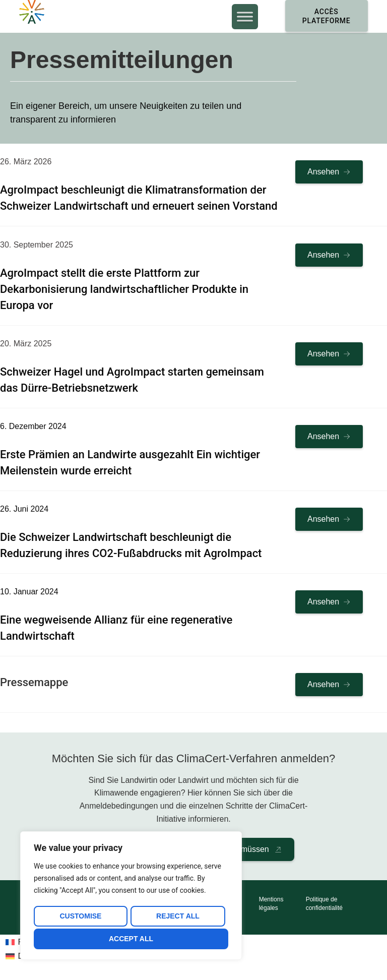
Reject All (177, 918)
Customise (80, 918)
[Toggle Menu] (238, 17)
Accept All (131, 939)
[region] (131, 897)
